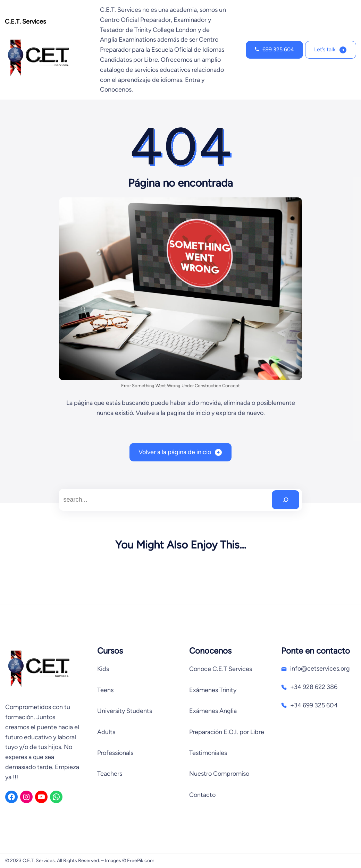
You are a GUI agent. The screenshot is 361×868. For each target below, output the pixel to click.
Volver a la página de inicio (175, 452)
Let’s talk (325, 49)
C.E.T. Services (25, 22)
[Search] (286, 500)
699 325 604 (278, 49)
